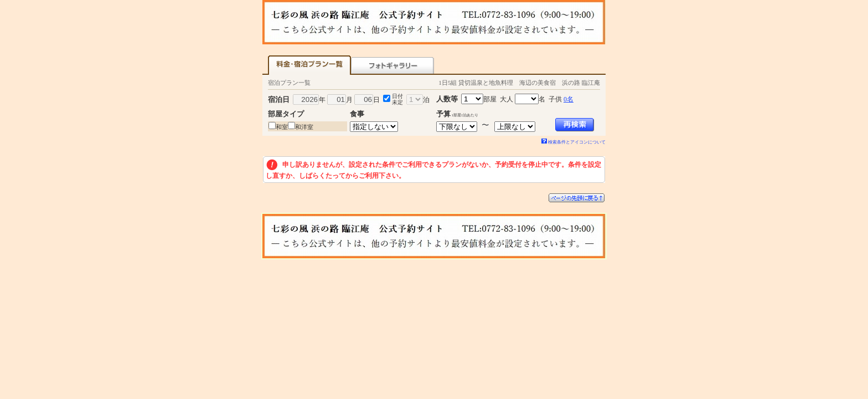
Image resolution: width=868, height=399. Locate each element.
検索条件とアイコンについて (573, 142)
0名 (569, 99)
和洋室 (304, 127)
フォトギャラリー (392, 65)
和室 (282, 127)
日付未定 (397, 99)
